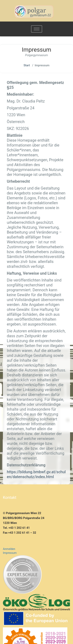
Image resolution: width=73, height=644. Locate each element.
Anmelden (9, 549)
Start (27, 65)
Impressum (10, 553)
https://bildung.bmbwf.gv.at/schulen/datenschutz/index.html (36, 474)
